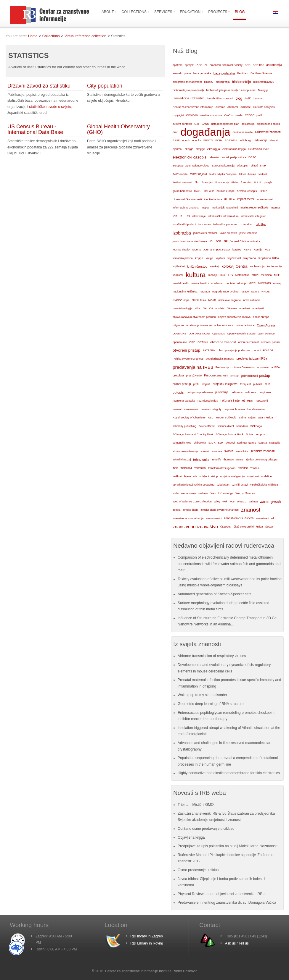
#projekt (190, 65)
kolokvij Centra (234, 266)
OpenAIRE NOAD (199, 334)
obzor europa (261, 317)
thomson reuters (233, 460)
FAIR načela (180, 174)
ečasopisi (243, 166)
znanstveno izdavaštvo (195, 527)
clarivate (245, 107)
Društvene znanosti (268, 132)
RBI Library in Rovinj (146, 943)
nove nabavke (252, 300)
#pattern (178, 65)
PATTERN (209, 350)
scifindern (242, 426)
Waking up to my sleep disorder (203, 695)
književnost (234, 258)
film (197, 182)
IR (181, 216)
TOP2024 (186, 468)
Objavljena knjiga (191, 837)
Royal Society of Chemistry (189, 418)
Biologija (263, 90)
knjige (210, 258)
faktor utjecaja (248, 174)
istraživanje (199, 216)
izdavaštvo (246, 224)
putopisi (179, 392)
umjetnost (253, 476)
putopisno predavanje (200, 392)
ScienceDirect (207, 426)
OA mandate (217, 308)
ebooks (197, 140)
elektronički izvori (259, 149)
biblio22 (209, 82)
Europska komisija (223, 165)
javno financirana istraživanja (190, 241)
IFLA (232, 199)
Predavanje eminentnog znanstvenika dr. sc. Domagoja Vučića (227, 903)
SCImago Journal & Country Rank (193, 434)
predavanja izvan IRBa (252, 359)
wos (232, 501)
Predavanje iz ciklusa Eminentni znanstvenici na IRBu (248, 367)
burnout (258, 98)
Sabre (242, 418)
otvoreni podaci (271, 342)
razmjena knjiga (208, 401)
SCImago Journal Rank (229, 434)
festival (263, 174)
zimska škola (190, 510)
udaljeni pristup (209, 476)
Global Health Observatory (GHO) (118, 130)
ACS (199, 65)
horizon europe (225, 191)
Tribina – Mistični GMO (196, 805)
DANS (205, 124)
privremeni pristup (256, 376)
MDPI (255, 275)
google (268, 182)
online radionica (224, 325)
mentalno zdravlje (236, 283)
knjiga (199, 258)
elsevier (215, 157)
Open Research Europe (241, 334)
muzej (277, 283)
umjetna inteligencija (233, 476)
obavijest (245, 308)
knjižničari (179, 266)
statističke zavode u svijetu (50, 107)
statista (263, 443)
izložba (261, 224)
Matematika (243, 275)
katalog (237, 250)
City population (105, 86)
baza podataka (202, 73)
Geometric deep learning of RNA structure (211, 704)
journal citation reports (187, 249)
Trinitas (255, 468)
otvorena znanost (223, 342)
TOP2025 (200, 468)
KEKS (247, 249)
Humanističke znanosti (187, 199)
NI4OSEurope (181, 300)
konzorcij (178, 275)
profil (196, 384)
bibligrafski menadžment (187, 82)
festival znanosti (182, 182)
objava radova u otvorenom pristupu (194, 317)
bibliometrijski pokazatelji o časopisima (231, 90)
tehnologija (201, 460)
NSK (197, 308)
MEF (277, 275)
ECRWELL (231, 140)
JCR (219, 241)
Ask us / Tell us (237, 943)
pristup (234, 376)
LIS (230, 275)
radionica (237, 392)
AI (206, 65)
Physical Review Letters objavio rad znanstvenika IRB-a (222, 894)
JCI (211, 241)
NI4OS (266, 292)
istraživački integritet (253, 216)
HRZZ (263, 191)
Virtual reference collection (85, 36)
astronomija (274, 65)
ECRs (219, 140)
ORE (192, 342)
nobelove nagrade (229, 300)
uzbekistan (223, 485)
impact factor (246, 199)
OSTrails (203, 342)
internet (276, 208)
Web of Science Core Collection (192, 502)
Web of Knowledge (222, 493)
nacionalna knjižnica (185, 292)
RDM (250, 401)
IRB (187, 216)
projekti (206, 384)
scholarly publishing (184, 426)
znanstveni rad (265, 518)
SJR (221, 443)
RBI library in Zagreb (147, 936)
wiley (217, 502)
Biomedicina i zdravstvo (188, 98)
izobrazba (182, 233)
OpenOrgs (219, 334)
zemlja (176, 510)
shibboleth (200, 443)
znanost (251, 510)
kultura (196, 275)
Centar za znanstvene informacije (193, 107)
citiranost (233, 107)
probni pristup (182, 384)
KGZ (267, 250)
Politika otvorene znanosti (188, 359)
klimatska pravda (183, 258)
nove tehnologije (182, 308)
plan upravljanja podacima (234, 350)
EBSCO (208, 140)
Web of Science (245, 493)
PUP (267, 384)
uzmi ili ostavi (240, 485)
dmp (175, 132)
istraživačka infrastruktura (223, 216)
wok (225, 502)
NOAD (212, 300)
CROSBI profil (253, 115)
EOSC (252, 157)
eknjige (200, 149)
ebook (186, 140)
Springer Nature (247, 443)
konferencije (274, 266)
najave (245, 292)
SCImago (256, 426)
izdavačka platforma (225, 224)
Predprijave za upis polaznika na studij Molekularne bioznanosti (228, 846)
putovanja (222, 392)
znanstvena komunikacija (188, 518)
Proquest (245, 384)
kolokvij (214, 266)
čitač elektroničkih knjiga (248, 527)
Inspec (206, 208)
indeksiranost (265, 199)
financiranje (222, 182)
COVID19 (192, 115)
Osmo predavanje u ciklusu (199, 870)
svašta (229, 451)
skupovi (230, 443)
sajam (252, 418)
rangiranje (265, 392)
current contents (182, 124)
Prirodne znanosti (216, 375)
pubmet (258, 384)
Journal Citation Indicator (245, 241)
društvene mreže (243, 132)
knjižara (220, 258)
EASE (176, 140)
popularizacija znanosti (220, 359)
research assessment (186, 409)
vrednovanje (188, 493)
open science (266, 333)
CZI (197, 124)
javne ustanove (248, 233)
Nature (255, 292)
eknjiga (189, 149)
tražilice (243, 468)
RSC (211, 418)
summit (205, 451)
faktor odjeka (198, 174)
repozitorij (262, 401)
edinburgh (246, 140)
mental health (181, 283)
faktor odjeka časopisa (223, 174)
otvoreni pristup (186, 350)
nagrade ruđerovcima (225, 292)
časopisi (226, 527)
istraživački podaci (184, 224)
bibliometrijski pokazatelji (188, 90)
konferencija (257, 266)
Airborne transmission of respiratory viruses (212, 656)
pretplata (178, 375)
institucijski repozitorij (225, 207)
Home (33, 36)
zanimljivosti (270, 501)
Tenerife (216, 460)
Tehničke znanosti (262, 451)
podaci (257, 350)
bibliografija (223, 82)
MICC (252, 283)
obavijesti (258, 308)
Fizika (235, 182)
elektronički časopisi (190, 157)
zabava (253, 502)
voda (176, 493)
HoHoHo (209, 191)
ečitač (254, 166)
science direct (226, 426)
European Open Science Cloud (191, 166)
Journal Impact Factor (217, 250)
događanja (205, 132)
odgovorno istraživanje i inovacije (192, 325)
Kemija (258, 250)
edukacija (261, 140)
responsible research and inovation (244, 409)
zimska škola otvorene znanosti (219, 510)
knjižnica (250, 258)
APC (248, 65)
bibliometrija (241, 82)
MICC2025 (265, 283)
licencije (213, 275)
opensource (180, 342)
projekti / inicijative (225, 384)
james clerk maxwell (205, 233)
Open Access (266, 325)
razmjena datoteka (184, 401)
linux (223, 275)
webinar (203, 493)
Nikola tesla (199, 300)
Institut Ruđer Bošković (254, 208)
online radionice (245, 325)
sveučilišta (242, 451)
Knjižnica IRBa (269, 258)
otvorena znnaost (249, 342)
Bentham (243, 73)
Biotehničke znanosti (220, 98)
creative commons (211, 115)
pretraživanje (194, 376)
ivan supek (205, 224)
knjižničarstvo (197, 266)
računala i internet (233, 401)
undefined (267, 476)
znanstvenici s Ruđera (239, 518)
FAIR (263, 166)
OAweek (232, 308)
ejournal (177, 149)
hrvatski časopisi (247, 191)
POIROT (268, 350)
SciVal (249, 434)
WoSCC (242, 502)
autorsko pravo (182, 73)
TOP (175, 468)
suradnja (217, 451)
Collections (51, 36)
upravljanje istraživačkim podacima (194, 485)
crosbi (239, 115)
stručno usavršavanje (185, 451)
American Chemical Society (226, 65)
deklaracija (248, 124)
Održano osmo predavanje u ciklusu (206, 829)
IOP (175, 216)
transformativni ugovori (222, 468)
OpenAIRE (179, 333)
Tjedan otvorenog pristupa (262, 460)
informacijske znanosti (186, 208)
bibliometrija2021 (264, 82)
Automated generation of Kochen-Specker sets (215, 594)
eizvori (274, 140)
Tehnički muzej (182, 460)
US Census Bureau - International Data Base (35, 130)
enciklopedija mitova (234, 157)
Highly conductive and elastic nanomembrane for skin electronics (229, 773)
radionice (251, 392)
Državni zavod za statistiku (39, 86)
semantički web (182, 443)
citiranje (220, 107)
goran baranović (182, 191)
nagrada (205, 292)
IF (226, 199)
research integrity (211, 409)
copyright (178, 115)
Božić (248, 98)
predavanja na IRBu (193, 367)
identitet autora (213, 199)
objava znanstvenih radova (234, 317)
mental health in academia (207, 283)
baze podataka (224, 73)
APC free (258, 65)
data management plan (225, 124)
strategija (275, 443)
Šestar (269, 527)
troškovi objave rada (185, 476)
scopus (260, 434)
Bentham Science (261, 73)
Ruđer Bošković (226, 417)
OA (205, 308)
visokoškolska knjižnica (264, 485)
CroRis (228, 115)
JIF (226, 241)
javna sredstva (228, 233)
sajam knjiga (265, 418)
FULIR (257, 182)
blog (239, 98)
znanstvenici (214, 518)
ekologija (214, 149)
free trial (246, 182)
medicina (266, 275)
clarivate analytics (264, 107)
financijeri (207, 182)
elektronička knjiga (234, 149)
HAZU (198, 191)
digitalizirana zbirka (268, 124)
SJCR (212, 443)
